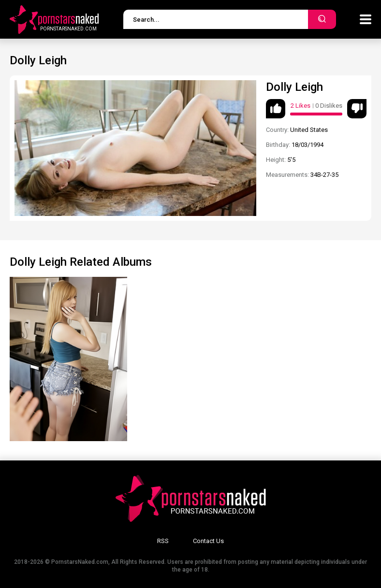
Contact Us (208, 541)
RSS (163, 541)
